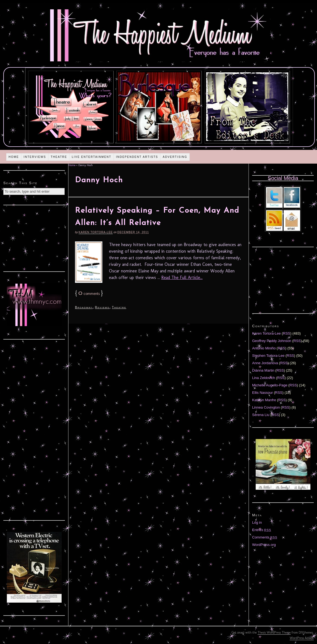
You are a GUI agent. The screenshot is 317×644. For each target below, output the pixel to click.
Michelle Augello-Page (270, 385)
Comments (265, 537)
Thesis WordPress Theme (274, 632)
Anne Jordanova (265, 363)
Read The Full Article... (182, 277)
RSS (287, 333)
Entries (262, 530)
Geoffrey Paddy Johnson (272, 341)
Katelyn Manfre (264, 400)
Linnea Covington (266, 407)
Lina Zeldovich (264, 378)
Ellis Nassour (263, 393)
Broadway (84, 307)
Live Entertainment (92, 157)
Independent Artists (137, 157)
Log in (257, 522)
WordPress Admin (302, 638)
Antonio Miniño (264, 348)
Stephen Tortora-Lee (268, 356)
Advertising (175, 157)
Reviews (102, 307)
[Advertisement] (34, 238)
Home (14, 157)
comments (89, 294)
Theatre (59, 157)
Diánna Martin (263, 370)
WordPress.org (264, 545)
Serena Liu (261, 415)
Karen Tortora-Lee (96, 232)
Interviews (35, 157)
